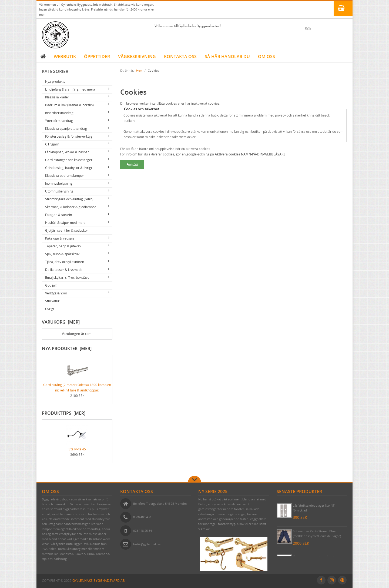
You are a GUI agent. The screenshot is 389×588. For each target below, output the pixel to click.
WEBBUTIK (65, 57)
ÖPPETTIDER (97, 57)
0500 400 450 (142, 517)
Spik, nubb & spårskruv (62, 254)
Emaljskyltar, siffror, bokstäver (68, 278)
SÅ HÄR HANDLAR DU (227, 57)
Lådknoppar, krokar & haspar (67, 152)
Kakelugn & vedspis (60, 238)
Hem (139, 70)
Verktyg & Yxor (56, 293)
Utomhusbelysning (59, 191)
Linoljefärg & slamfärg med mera (70, 89)
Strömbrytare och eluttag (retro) (69, 199)
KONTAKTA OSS (180, 57)
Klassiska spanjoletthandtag (66, 129)
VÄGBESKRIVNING (137, 57)
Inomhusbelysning (59, 183)
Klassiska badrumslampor (65, 176)
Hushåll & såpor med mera (65, 223)
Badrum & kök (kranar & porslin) (69, 105)
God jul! (51, 285)
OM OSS (266, 57)
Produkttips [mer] (64, 413)
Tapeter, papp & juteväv (63, 246)
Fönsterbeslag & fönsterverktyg (69, 136)
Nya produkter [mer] (67, 348)
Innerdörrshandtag (59, 113)
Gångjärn (52, 144)
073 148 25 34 (142, 531)
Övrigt (50, 309)
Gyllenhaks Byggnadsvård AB (99, 581)
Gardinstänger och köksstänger (69, 160)
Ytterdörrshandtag (59, 121)
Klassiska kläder (57, 97)
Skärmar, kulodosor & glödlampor (71, 207)
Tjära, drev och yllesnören (65, 262)
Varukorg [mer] (61, 322)
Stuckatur (52, 301)
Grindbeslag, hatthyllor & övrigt (69, 168)
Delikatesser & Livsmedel (64, 270)
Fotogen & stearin (58, 215)
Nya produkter (56, 82)
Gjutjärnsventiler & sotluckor (67, 230)
